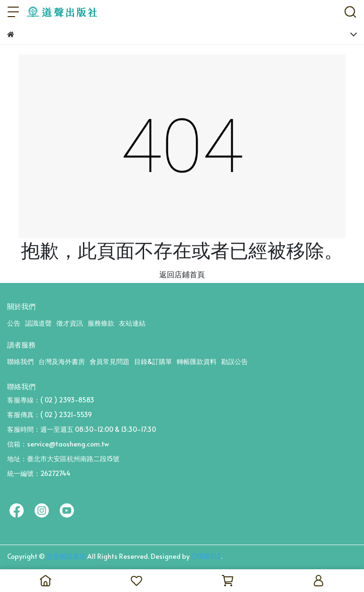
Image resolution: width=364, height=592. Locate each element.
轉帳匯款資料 (197, 361)
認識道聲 (38, 323)
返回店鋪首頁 (182, 274)
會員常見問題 (109, 361)
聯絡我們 (20, 361)
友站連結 (132, 323)
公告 (14, 323)
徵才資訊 (70, 323)
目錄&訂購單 (153, 361)
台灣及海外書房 (62, 361)
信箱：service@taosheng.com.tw (58, 444)
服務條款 (101, 323)
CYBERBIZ (206, 556)
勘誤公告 (235, 361)
